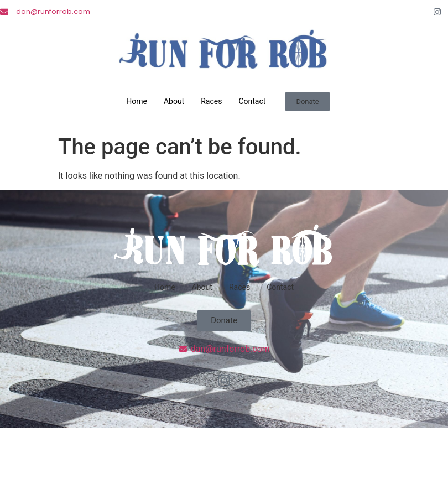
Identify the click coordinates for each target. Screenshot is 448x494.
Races (211, 101)
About (174, 101)
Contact (252, 101)
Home (137, 101)
